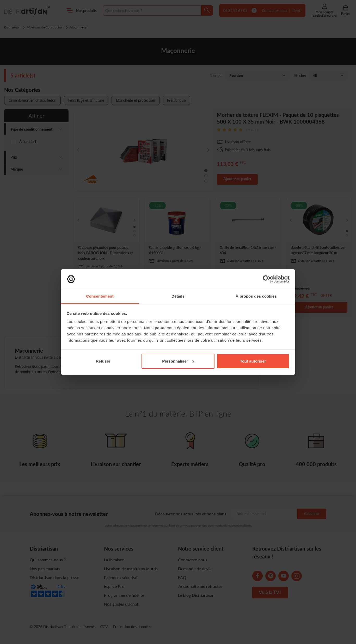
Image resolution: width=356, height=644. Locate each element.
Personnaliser (178, 361)
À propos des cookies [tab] (256, 296)
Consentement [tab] (100, 296)
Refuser (103, 361)
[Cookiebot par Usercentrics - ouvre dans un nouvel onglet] (267, 279)
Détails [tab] (178, 296)
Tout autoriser (253, 361)
